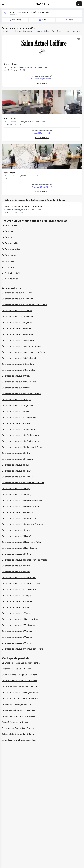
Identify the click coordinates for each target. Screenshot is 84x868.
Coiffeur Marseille (10, 243)
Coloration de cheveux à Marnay (16, 495)
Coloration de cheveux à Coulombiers (19, 382)
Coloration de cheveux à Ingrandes (18, 406)
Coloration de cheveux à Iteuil (15, 411)
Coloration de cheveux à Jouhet (16, 423)
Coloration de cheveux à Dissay (16, 388)
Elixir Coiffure (10, 118)
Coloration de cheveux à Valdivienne (18, 625)
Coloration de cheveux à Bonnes (17, 328)
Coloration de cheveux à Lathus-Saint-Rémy (22, 447)
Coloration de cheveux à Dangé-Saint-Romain (23, 692)
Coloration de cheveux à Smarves (17, 601)
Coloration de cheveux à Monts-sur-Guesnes (22, 524)
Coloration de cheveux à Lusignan (17, 477)
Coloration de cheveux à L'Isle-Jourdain (20, 429)
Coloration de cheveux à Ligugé (16, 465)
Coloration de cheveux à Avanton (17, 311)
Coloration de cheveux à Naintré (16, 536)
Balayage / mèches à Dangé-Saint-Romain (21, 663)
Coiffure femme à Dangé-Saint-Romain (19, 675)
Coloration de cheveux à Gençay (17, 400)
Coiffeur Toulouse (10, 279)
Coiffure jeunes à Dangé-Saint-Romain (19, 687)
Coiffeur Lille (8, 231)
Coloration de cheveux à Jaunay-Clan (19, 417)
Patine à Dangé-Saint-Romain (15, 722)
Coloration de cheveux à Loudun (17, 471)
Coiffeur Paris (8, 267)
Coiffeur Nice (8, 261)
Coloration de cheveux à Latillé (16, 453)
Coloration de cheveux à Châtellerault (19, 358)
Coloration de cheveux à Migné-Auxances (21, 506)
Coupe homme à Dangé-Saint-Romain (19, 716)
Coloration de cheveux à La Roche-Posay (20, 441)
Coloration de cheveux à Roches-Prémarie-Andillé (24, 560)
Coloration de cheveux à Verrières (17, 631)
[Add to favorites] (79, 39)
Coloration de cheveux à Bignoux (17, 322)
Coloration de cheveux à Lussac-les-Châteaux (23, 483)
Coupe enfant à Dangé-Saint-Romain (19, 704)
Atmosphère (9, 173)
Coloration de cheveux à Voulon (16, 643)
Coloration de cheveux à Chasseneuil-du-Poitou (24, 352)
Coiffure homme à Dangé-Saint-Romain (20, 681)
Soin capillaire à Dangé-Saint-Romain (19, 734)
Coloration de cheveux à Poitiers (17, 554)
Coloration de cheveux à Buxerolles (18, 340)
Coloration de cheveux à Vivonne (17, 637)
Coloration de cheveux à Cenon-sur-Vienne (21, 346)
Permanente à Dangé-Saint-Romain (18, 728)
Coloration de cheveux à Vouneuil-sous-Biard (22, 649)
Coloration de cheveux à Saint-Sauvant (20, 589)
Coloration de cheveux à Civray (16, 376)
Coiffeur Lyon (8, 237)
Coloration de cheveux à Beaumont (18, 317)
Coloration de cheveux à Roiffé (16, 566)
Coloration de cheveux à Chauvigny (18, 364)
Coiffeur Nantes (9, 255)
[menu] (3, 4)
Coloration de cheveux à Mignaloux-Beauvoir (22, 500)
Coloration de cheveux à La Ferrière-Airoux (21, 435)
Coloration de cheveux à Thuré (16, 613)
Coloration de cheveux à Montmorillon (19, 518)
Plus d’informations (42, 83)
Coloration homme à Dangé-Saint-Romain (21, 698)
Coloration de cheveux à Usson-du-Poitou (21, 619)
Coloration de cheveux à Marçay (16, 489)
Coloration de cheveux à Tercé (16, 607)
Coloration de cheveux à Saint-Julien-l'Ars (21, 584)
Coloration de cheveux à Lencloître (18, 459)
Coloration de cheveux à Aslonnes (17, 299)
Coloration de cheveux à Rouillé (16, 572)
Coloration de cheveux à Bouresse (17, 334)
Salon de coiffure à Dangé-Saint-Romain (20, 740)
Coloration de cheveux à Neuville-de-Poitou (22, 542)
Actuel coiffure (10, 64)
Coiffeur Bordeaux (10, 225)
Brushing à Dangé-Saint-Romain (16, 669)
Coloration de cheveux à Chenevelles (19, 370)
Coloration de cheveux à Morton (16, 530)
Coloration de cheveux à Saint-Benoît (19, 578)
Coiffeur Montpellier (11, 249)
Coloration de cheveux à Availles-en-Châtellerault (24, 305)
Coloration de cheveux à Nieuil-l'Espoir (19, 548)
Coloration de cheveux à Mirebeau (17, 512)
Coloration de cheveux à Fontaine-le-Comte (22, 394)
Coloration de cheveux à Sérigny (17, 595)
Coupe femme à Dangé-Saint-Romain (19, 710)
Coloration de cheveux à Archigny (17, 293)
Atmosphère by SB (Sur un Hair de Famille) (23, 206)
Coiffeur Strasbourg (11, 273)
